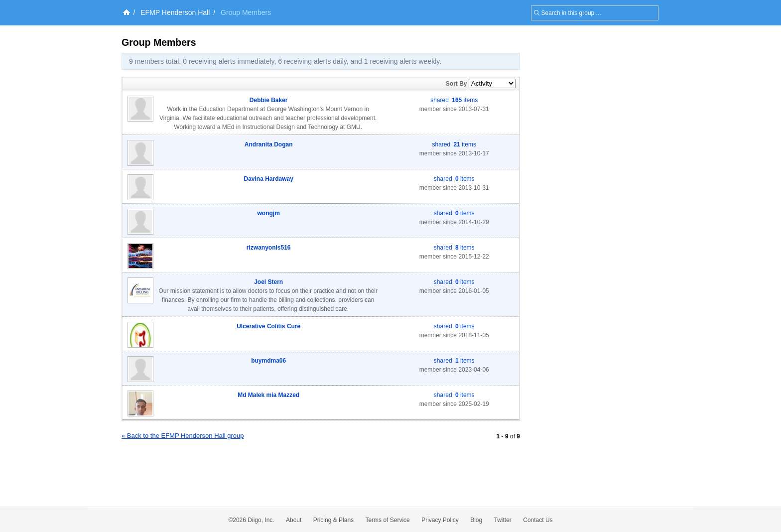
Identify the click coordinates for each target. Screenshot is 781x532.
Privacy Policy (440, 520)
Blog (476, 520)
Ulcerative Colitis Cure (268, 326)
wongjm (269, 213)
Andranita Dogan (269, 144)
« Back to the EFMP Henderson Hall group (183, 436)
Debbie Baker (269, 100)
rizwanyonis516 (269, 248)
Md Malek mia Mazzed (268, 395)
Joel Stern (268, 282)
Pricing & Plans (333, 520)
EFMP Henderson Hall (175, 12)
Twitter (503, 520)
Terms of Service (387, 520)
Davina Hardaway (269, 179)
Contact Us (538, 520)
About (294, 520)
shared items (454, 100)
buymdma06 (268, 361)
